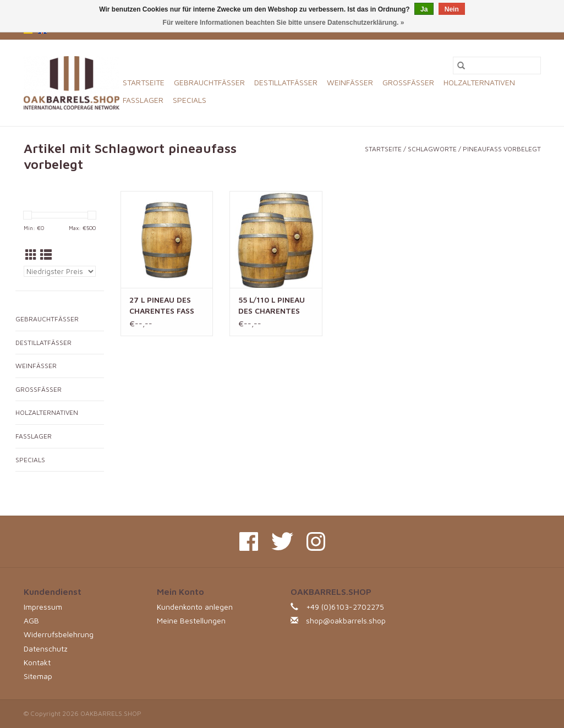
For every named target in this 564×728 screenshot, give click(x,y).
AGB (31, 620)
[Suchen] (497, 65)
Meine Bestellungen (191, 620)
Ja (424, 9)
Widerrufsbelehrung (59, 634)
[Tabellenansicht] (31, 255)
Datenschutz (46, 648)
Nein (452, 9)
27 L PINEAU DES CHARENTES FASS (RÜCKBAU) (162, 306)
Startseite (144, 82)
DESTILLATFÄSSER (286, 82)
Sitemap (38, 676)
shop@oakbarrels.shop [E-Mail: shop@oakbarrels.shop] (346, 620)
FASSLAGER (143, 100)
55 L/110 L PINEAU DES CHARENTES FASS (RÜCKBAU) (272, 306)
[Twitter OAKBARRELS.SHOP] (282, 541)
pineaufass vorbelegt (502, 149)
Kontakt (37, 662)
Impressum (43, 607)
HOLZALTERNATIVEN (479, 82)
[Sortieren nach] (60, 271)
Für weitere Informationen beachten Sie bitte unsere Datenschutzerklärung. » (284, 23)
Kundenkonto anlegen (195, 607)
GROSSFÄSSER (408, 82)
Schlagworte (432, 149)
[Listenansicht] (46, 255)
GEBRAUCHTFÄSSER (209, 82)
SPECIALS (190, 100)
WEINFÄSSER (350, 82)
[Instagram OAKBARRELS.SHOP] (316, 541)
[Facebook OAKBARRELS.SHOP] (249, 541)
